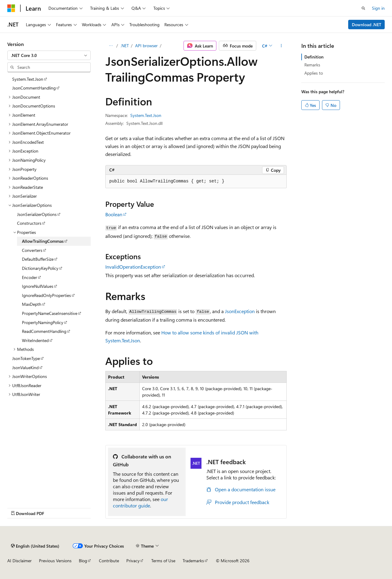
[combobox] (49, 55)
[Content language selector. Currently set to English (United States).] (35, 546)
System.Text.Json (146, 115)
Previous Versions (55, 561)
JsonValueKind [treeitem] (25, 367)
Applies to (314, 73)
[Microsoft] (11, 8)
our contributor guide (140, 502)
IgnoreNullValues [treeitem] (38, 286)
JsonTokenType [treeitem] (26, 358)
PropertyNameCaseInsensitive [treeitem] (50, 313)
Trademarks (193, 561)
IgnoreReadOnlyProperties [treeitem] (46, 295)
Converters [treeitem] (32, 250)
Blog (83, 561)
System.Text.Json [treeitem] (28, 79)
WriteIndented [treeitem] (35, 340)
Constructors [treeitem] (29, 223)
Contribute (109, 561)
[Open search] (363, 8)
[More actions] (281, 46)
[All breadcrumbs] (111, 46)
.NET (125, 46)
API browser (146, 46)
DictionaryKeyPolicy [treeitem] (40, 268)
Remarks (312, 65)
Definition (314, 57)
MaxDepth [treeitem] (32, 304)
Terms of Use (163, 561)
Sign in (378, 8)
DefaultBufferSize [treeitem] (38, 259)
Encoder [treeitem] (30, 277)
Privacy (133, 561)
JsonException (240, 311)
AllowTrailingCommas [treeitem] (43, 241)
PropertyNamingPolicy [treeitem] (43, 322)
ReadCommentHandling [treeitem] (44, 331)
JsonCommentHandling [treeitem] (34, 88)
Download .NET (367, 25)
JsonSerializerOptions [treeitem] (37, 214)
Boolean (114, 214)
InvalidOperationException (133, 267)
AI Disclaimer (19, 561)
